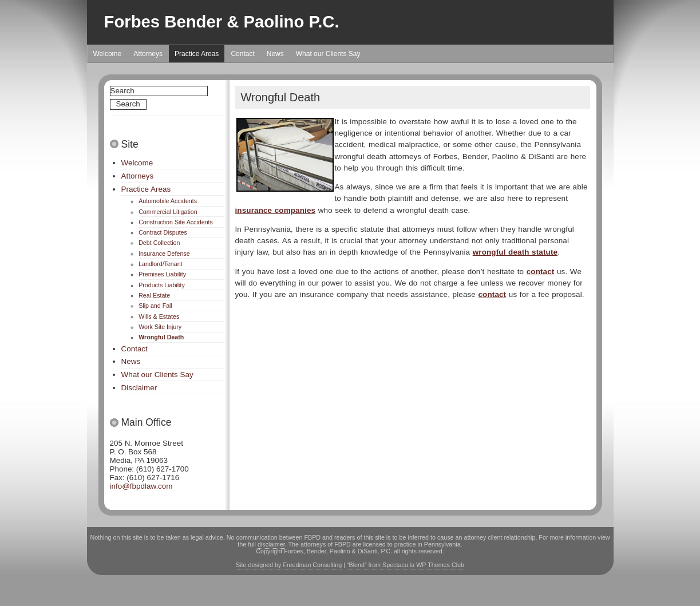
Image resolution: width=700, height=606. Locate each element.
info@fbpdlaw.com (141, 486)
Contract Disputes (163, 232)
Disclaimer (139, 388)
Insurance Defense (164, 254)
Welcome (108, 54)
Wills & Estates (159, 316)
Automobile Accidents (168, 201)
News (275, 54)
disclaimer (271, 544)
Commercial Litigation (168, 212)
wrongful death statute (515, 252)
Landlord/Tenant (160, 264)
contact (541, 272)
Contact (242, 54)
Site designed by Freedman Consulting (289, 565)
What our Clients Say (328, 54)
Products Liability (162, 285)
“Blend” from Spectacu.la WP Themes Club (406, 565)
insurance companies (276, 210)
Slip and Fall (155, 306)
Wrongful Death (161, 337)
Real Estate (154, 295)
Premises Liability (162, 274)
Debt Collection (159, 243)
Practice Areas (197, 54)
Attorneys (148, 54)
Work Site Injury (160, 327)
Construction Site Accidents (176, 222)
